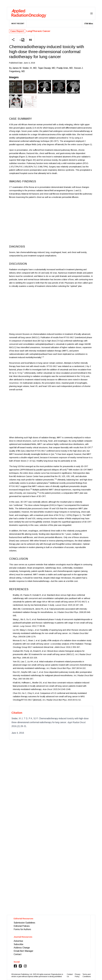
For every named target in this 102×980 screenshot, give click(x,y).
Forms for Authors (22, 929)
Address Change (22, 948)
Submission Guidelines (24, 923)
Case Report (17, 31)
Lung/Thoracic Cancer (38, 31)
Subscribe (18, 944)
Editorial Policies (22, 926)
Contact (18, 954)
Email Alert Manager (23, 951)
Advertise (18, 941)
